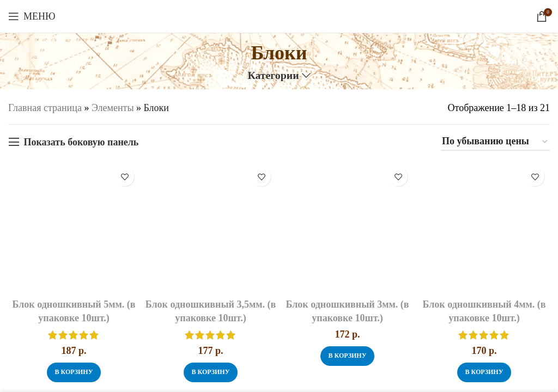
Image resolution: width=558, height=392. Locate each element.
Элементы (113, 108)
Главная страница (45, 108)
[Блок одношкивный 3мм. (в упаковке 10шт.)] (347, 227)
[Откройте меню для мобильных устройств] (32, 16)
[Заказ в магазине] (495, 142)
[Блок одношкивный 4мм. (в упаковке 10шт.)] (484, 227)
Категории (273, 76)
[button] (74, 372)
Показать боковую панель (81, 142)
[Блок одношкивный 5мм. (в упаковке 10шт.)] (74, 227)
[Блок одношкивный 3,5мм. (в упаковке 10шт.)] (211, 227)
